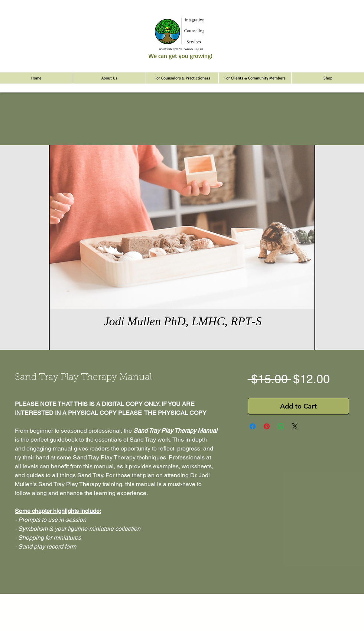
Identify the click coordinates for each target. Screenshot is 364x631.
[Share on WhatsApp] (281, 426)
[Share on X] (295, 426)
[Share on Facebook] (253, 426)
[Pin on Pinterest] (267, 426)
